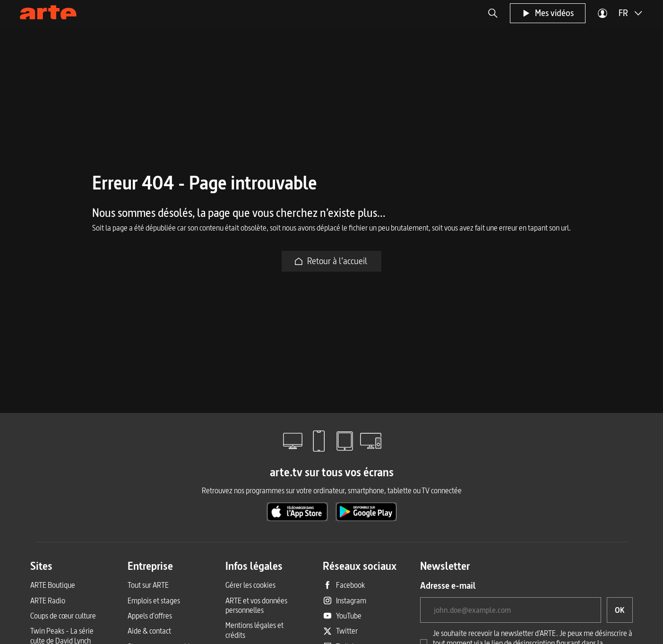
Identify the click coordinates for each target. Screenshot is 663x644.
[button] (493, 13)
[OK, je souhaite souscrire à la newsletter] (620, 610)
